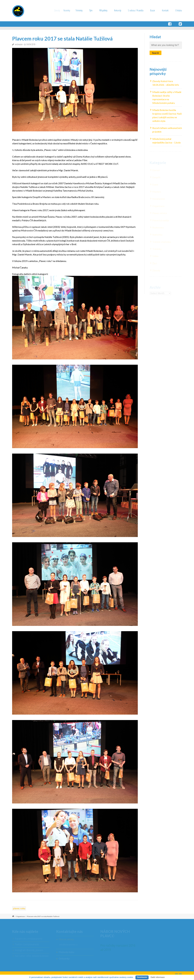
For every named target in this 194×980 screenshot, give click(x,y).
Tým (94, 10)
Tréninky (84, 10)
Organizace (21, 916)
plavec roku (19, 908)
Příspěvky (104, 10)
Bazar (153, 10)
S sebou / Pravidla (136, 10)
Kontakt (165, 10)
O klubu (179, 10)
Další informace (158, 977)
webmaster (19, 44)
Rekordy (118, 10)
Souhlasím (142, 977)
